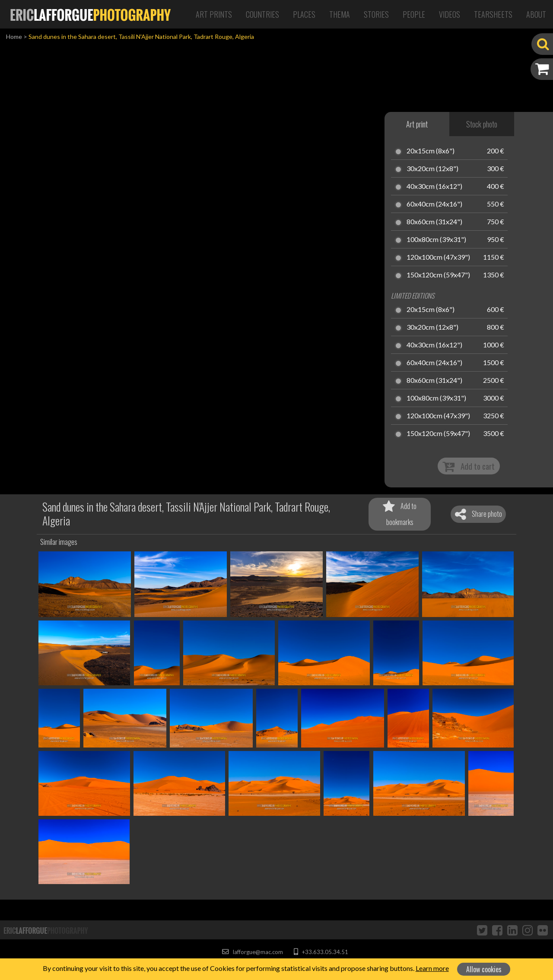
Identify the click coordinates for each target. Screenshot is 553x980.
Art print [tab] (417, 124)
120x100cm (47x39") (438, 258)
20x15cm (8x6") (431, 151)
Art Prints (214, 14)
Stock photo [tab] (482, 124)
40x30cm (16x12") (434, 187)
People (414, 14)
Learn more (432, 968)
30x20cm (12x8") (432, 169)
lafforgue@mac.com (252, 952)
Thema (340, 14)
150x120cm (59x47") (438, 275)
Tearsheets (493, 14)
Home (14, 37)
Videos (450, 14)
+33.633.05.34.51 (321, 952)
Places (304, 14)
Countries (262, 14)
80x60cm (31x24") (434, 222)
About (536, 14)
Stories (376, 14)
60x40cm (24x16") (434, 204)
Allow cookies (484, 969)
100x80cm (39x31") (436, 240)
